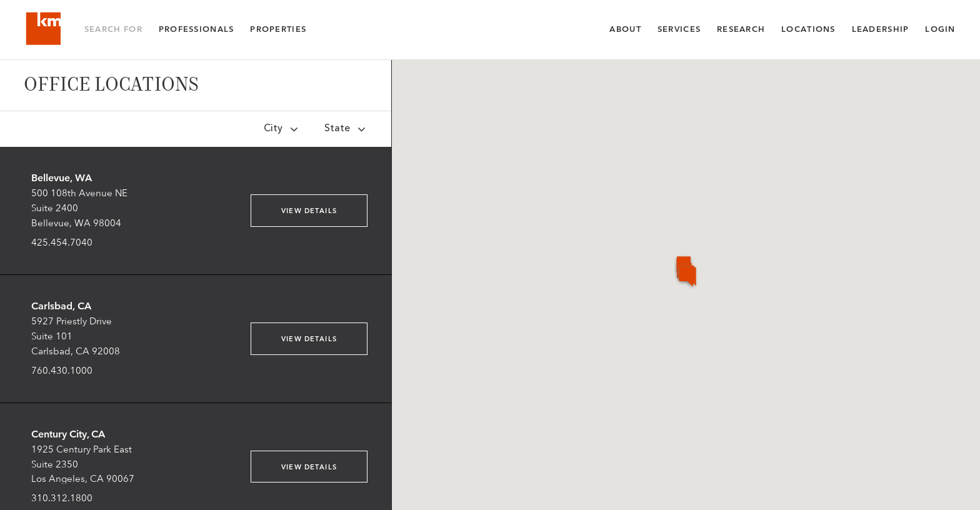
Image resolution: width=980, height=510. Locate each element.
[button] (715, 354)
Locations (808, 29)
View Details (309, 211)
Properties (278, 29)
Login (940, 29)
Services (679, 29)
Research (741, 29)
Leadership (881, 29)
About (625, 29)
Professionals (197, 29)
